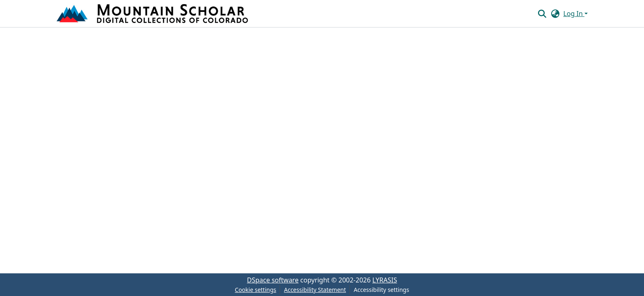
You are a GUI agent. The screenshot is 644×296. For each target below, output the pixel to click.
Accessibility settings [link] (381, 290)
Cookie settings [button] (256, 290)
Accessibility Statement (315, 290)
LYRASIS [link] (385, 280)
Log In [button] (574, 14)
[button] (153, 14)
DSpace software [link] (273, 280)
